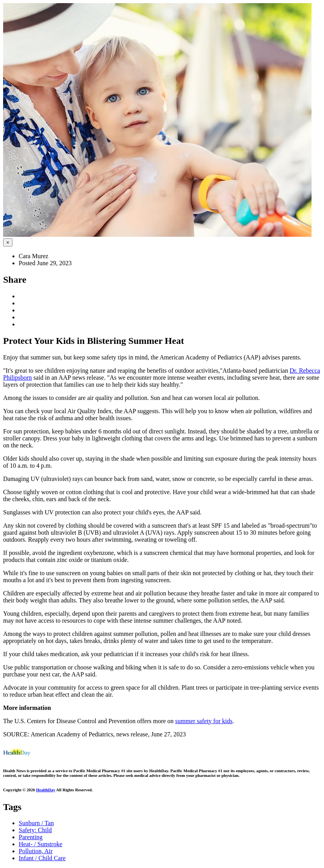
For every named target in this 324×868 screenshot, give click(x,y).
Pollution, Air (36, 851)
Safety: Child (35, 830)
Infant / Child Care (42, 858)
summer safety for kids (204, 721)
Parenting (31, 837)
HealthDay (46, 790)
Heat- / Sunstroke (40, 844)
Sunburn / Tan (36, 823)
